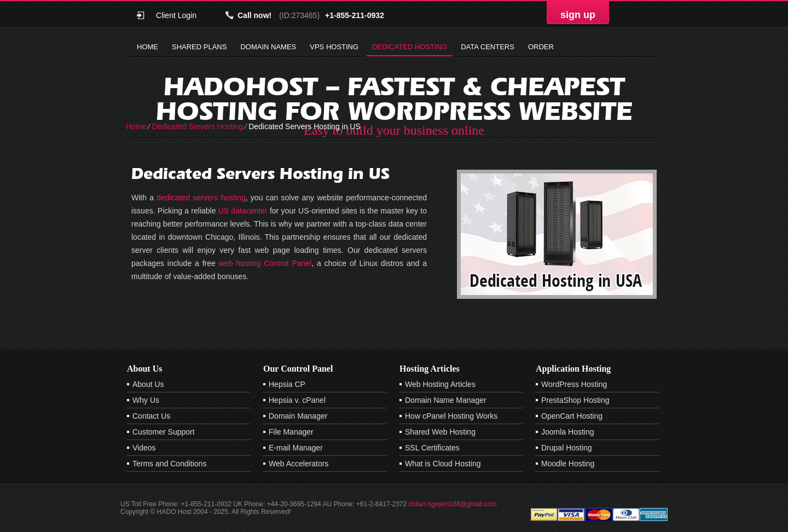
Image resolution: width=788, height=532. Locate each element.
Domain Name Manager (446, 400)
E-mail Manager (296, 448)
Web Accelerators (299, 464)
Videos (144, 448)
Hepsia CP (287, 384)
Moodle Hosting (568, 464)
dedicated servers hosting (201, 198)
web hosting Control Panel (265, 263)
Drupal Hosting (567, 448)
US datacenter (243, 211)
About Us (148, 384)
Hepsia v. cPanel (297, 400)
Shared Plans (199, 47)
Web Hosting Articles (440, 384)
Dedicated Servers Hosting (197, 126)
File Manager (291, 432)
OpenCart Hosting (572, 416)
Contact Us (151, 416)
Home (147, 47)
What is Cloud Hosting (443, 464)
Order (541, 47)
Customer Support (164, 432)
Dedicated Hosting (410, 47)
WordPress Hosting (574, 384)
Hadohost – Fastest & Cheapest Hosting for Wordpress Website (394, 99)
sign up (578, 15)
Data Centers (488, 47)
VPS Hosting (334, 47)
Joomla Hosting (568, 432)
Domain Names (268, 47)
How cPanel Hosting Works (451, 416)
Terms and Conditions (169, 464)
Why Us (146, 400)
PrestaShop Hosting (575, 400)
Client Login (176, 15)
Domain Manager (298, 416)
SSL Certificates (432, 448)
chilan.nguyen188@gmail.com (453, 504)
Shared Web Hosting (440, 432)
